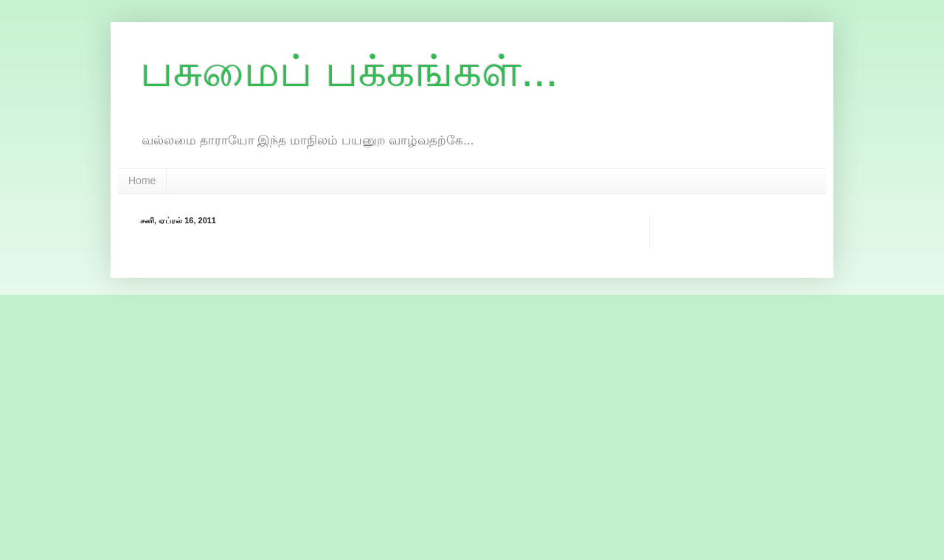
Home (142, 181)
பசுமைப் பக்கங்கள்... (349, 71)
